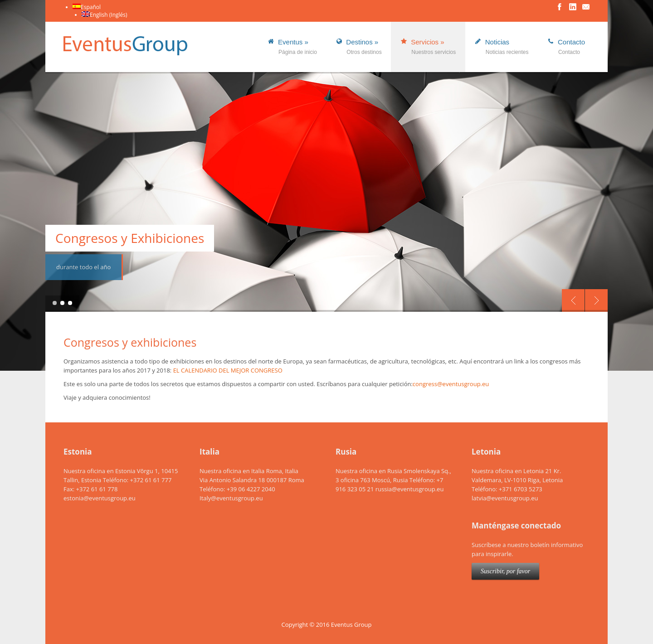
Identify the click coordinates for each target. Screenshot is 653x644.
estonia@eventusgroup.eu (100, 498)
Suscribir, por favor (505, 571)
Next (596, 300)
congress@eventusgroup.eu (451, 384)
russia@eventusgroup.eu (410, 489)
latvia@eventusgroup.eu (505, 498)
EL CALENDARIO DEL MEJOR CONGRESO (228, 370)
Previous (573, 300)
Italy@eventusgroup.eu (231, 498)
